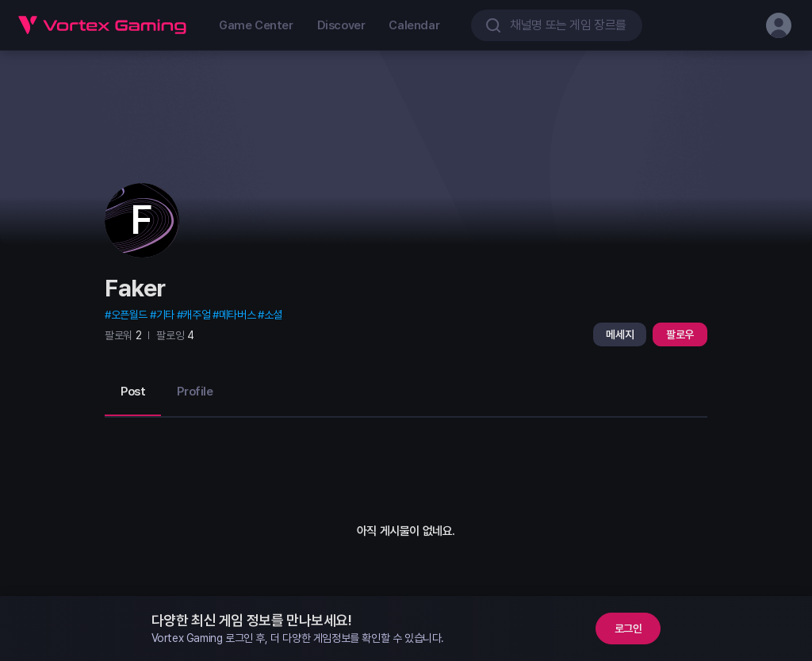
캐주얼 (196, 315)
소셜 (273, 315)
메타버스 (237, 315)
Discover (341, 25)
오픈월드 (129, 315)
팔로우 (680, 334)
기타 (165, 315)
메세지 (620, 334)
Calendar (414, 25)
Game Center (256, 25)
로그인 (628, 629)
